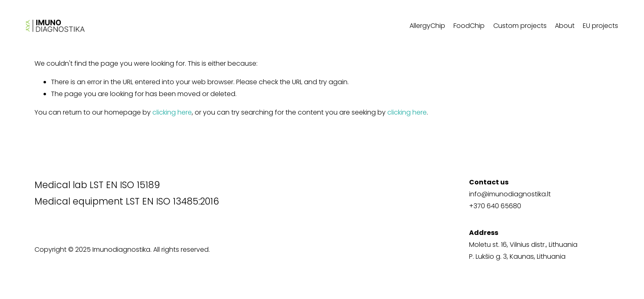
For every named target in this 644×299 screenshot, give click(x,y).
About (565, 26)
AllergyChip (427, 26)
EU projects (600, 26)
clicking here (172, 112)
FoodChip (469, 26)
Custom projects (520, 26)
